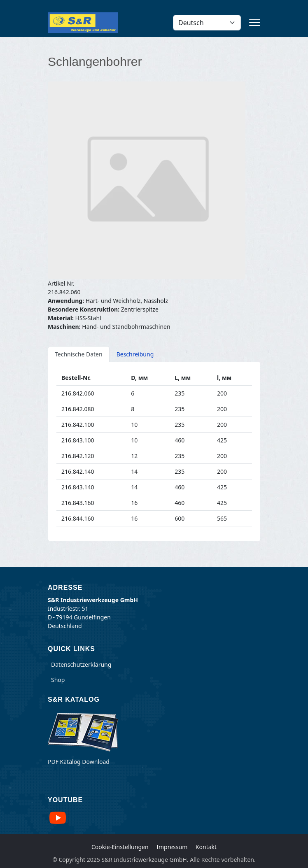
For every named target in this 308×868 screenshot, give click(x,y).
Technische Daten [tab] (79, 354)
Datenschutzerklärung (81, 664)
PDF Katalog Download (79, 762)
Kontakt (206, 847)
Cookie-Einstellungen (120, 847)
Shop (58, 680)
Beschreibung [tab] (135, 354)
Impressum (172, 847)
